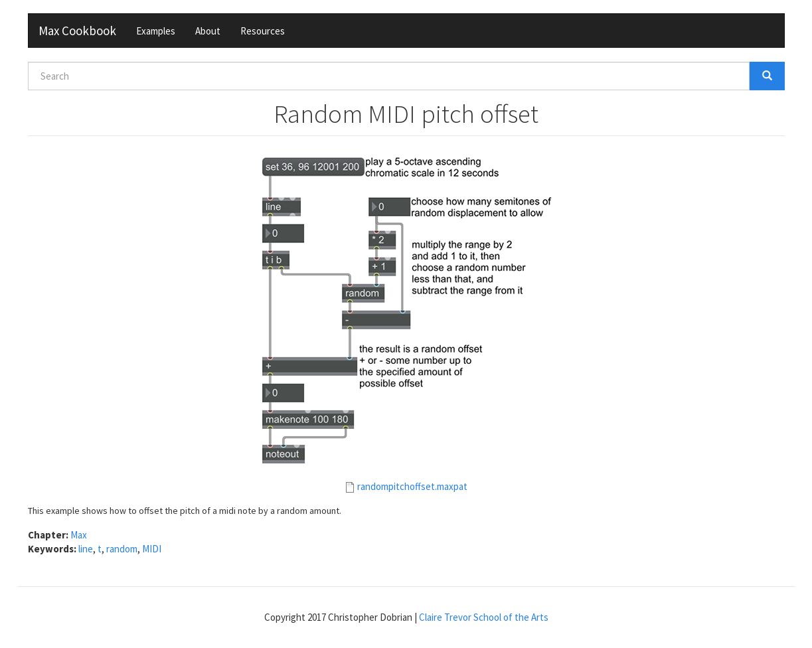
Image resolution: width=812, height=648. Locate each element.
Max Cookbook (77, 31)
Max (79, 535)
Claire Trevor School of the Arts (484, 617)
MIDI (152, 549)
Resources (263, 31)
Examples (156, 31)
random (122, 549)
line (86, 549)
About (208, 31)
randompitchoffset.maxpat (412, 486)
